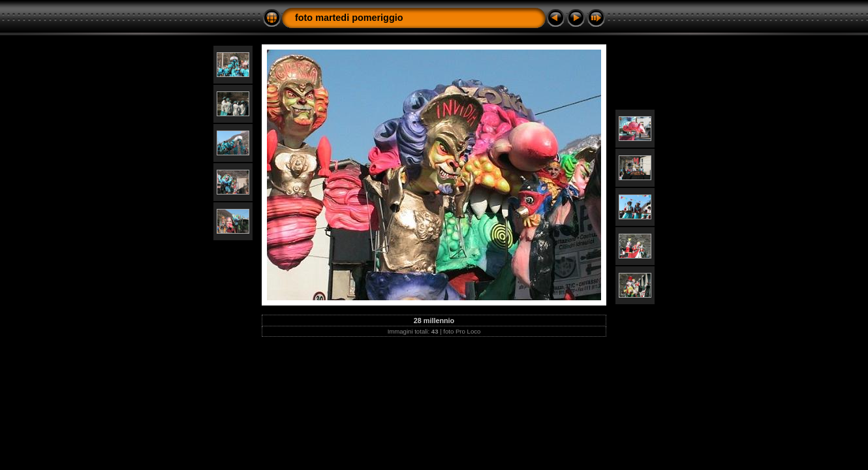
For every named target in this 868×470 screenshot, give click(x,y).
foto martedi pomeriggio (349, 18)
